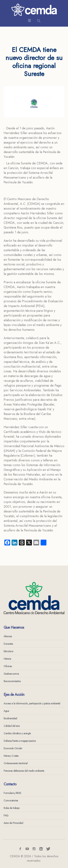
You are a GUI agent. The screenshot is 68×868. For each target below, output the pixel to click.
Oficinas (8, 666)
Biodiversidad (10, 718)
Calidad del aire (12, 726)
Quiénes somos (11, 674)
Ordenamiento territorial (16, 763)
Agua (6, 711)
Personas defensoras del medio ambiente (24, 771)
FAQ (6, 815)
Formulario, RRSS (12, 793)
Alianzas (8, 636)
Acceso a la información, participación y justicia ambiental (32, 703)
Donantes (8, 644)
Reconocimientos (12, 681)
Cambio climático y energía (17, 733)
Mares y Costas (11, 756)
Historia (7, 659)
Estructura (8, 651)
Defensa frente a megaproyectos (20, 741)
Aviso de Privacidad (13, 823)
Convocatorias (11, 801)
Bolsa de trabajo (12, 808)
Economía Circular (13, 748)
